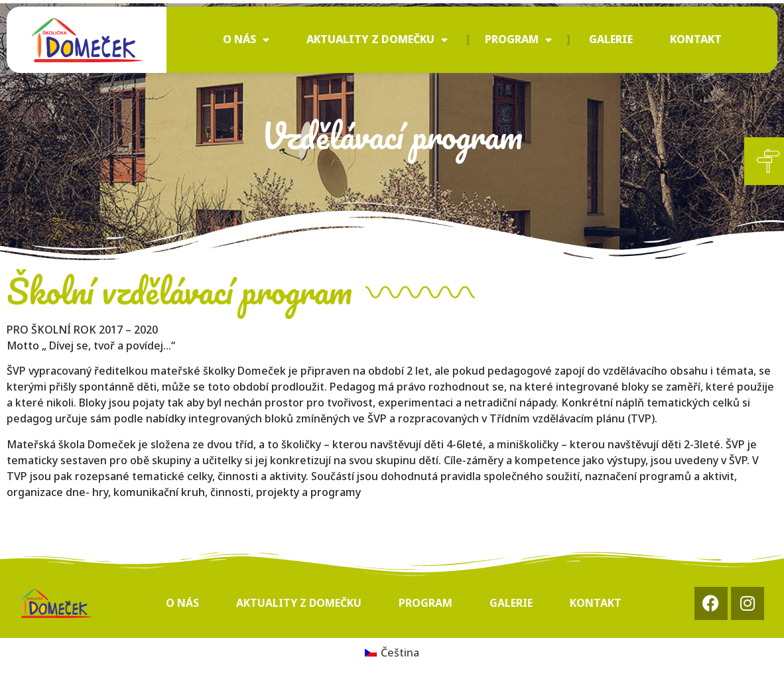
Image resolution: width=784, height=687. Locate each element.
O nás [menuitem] (246, 39)
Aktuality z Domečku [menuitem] (377, 39)
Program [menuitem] (518, 39)
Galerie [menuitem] (611, 39)
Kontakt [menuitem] (696, 39)
